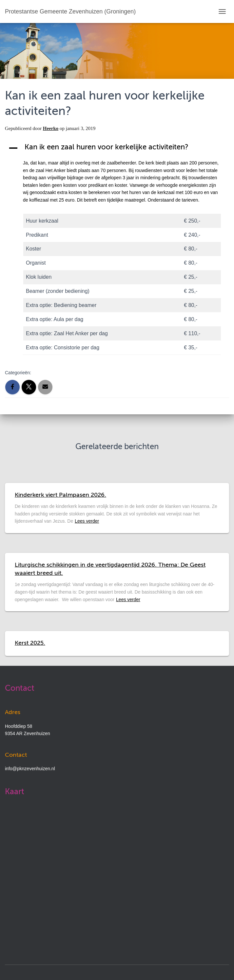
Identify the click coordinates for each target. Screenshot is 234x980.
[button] (117, 148)
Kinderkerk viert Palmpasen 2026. (60, 495)
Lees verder (87, 521)
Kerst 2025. (30, 643)
